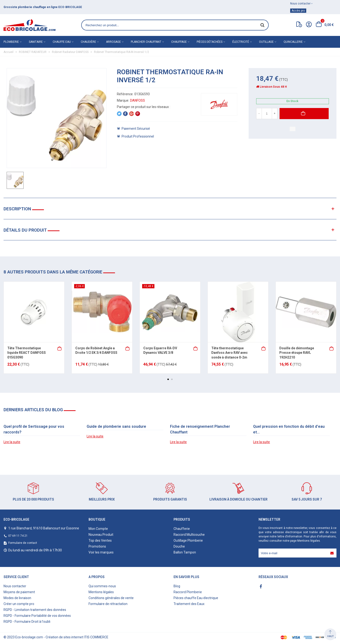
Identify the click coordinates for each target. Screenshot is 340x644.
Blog (177, 586)
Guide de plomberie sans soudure (116, 426)
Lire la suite (12, 442)
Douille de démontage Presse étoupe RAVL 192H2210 (297, 353)
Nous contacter (15, 586)
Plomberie (11, 42)
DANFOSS (138, 100)
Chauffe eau (62, 42)
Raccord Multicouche (189, 535)
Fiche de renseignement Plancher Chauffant (200, 429)
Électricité (241, 42)
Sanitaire (36, 42)
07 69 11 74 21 (18, 536)
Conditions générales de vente (111, 598)
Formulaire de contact (23, 543)
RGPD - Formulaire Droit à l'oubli (27, 622)
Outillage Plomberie (188, 540)
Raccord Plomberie (188, 592)
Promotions (97, 546)
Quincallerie (293, 42)
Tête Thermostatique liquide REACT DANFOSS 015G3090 (27, 353)
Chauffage (179, 42)
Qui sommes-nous (102, 586)
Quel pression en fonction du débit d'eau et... (289, 429)
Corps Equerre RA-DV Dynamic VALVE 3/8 (160, 350)
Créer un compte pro (19, 604)
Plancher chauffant (146, 42)
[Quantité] (267, 114)
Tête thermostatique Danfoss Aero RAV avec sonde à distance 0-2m (229, 353)
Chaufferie (182, 529)
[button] (168, 379)
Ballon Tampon (185, 552)
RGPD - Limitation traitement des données (35, 610)
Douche (179, 546)
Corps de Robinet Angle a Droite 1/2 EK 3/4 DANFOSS (96, 350)
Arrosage (113, 42)
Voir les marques (101, 552)
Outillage (266, 42)
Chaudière (88, 42)
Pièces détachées (210, 42)
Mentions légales (309, 541)
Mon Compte (98, 529)
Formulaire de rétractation (108, 604)
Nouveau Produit (101, 535)
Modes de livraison (17, 598)
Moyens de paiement (19, 592)
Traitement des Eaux (189, 604)
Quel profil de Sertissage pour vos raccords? (34, 429)
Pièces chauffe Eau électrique (196, 598)
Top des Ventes (100, 540)
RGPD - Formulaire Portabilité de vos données (37, 616)
